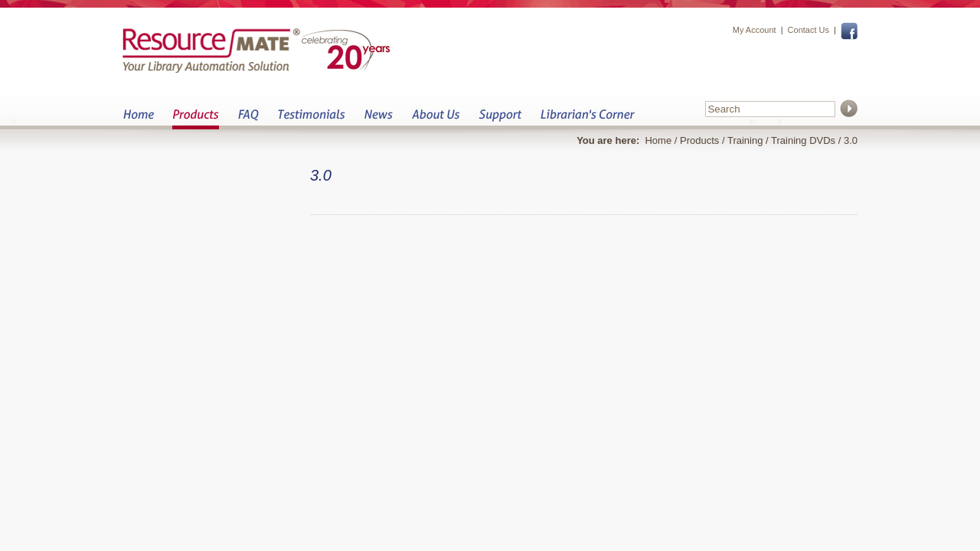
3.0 (851, 140)
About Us (435, 119)
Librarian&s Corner (588, 119)
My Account (755, 30)
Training (745, 140)
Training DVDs (803, 140)
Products (196, 119)
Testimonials (311, 119)
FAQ (248, 119)
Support (500, 119)
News (378, 119)
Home (138, 119)
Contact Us (808, 30)
